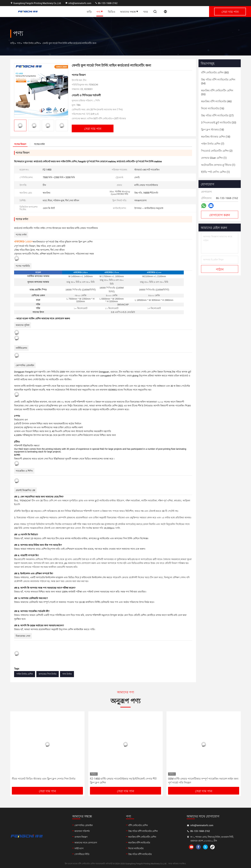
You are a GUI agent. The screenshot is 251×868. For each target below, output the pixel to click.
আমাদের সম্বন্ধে (129, 12)
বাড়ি (89, 12)
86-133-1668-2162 (106, 3)
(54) (218, 82)
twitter (205, 847)
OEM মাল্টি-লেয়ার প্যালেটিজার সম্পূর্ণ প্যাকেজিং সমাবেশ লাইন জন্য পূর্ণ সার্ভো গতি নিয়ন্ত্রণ (203, 781)
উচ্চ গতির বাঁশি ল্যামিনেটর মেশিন (143, 831)
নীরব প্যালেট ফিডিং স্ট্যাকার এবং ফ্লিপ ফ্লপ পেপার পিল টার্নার (44, 779)
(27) (217, 116)
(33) (219, 123)
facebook (198, 847)
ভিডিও (112, 12)
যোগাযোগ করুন (220, 215)
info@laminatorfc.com (78, 3)
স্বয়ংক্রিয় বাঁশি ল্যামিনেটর (139, 843)
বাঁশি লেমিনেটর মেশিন (138, 825)
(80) (215, 73)
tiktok (212, 847)
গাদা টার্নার (67, 674)
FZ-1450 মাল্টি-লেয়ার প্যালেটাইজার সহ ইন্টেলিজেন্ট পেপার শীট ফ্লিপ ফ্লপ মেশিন (123, 781)
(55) (217, 92)
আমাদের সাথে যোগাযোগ (86, 843)
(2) (217, 151)
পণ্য (100, 12)
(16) (213, 108)
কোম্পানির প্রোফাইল (84, 825)
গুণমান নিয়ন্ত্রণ (81, 837)
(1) (214, 158)
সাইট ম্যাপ (79, 848)
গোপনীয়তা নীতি (82, 854)
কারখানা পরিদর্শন (82, 831)
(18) (213, 130)
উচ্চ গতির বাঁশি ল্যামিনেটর (140, 854)
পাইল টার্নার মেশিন (31, 43)
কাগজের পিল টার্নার (48, 674)
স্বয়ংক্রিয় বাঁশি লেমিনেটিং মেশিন (142, 837)
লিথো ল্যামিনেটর (136, 848)
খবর (146, 12)
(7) (213, 144)
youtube (191, 847)
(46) (216, 101)
